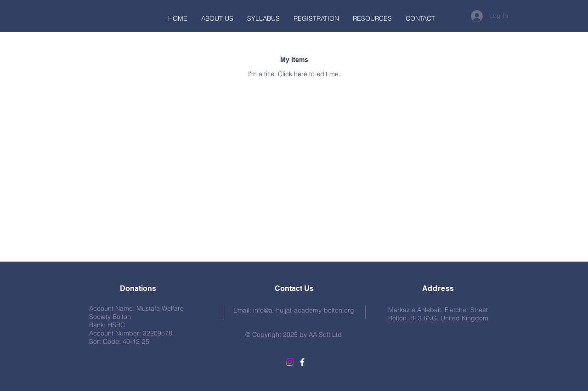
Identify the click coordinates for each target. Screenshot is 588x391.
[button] (372, 18)
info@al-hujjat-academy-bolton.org (304, 310)
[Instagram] (290, 362)
